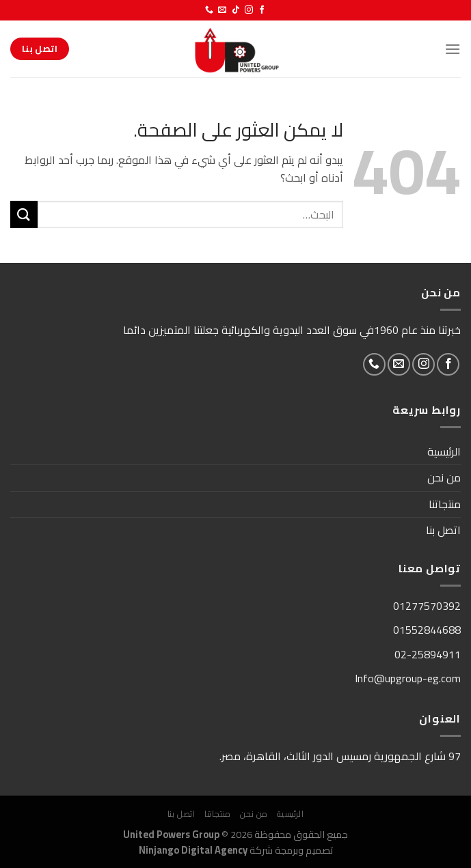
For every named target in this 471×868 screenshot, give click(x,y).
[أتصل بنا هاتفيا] (209, 10)
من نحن (444, 477)
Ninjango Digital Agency (193, 850)
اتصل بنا (443, 530)
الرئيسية (444, 451)
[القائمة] (453, 49)
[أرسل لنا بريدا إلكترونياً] (222, 10)
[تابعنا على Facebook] (262, 10)
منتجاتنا (445, 504)
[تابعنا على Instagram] (249, 10)
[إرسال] (24, 214)
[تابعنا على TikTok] (236, 10)
